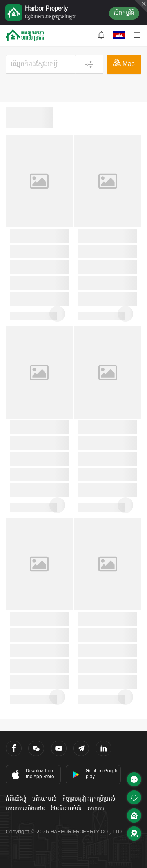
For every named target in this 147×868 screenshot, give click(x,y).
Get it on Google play (95, 774)
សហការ (96, 809)
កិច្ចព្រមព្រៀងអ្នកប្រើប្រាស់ (89, 799)
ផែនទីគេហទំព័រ (66, 809)
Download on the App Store (32, 774)
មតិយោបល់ (44, 799)
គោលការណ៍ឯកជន (25, 809)
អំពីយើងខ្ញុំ (16, 799)
